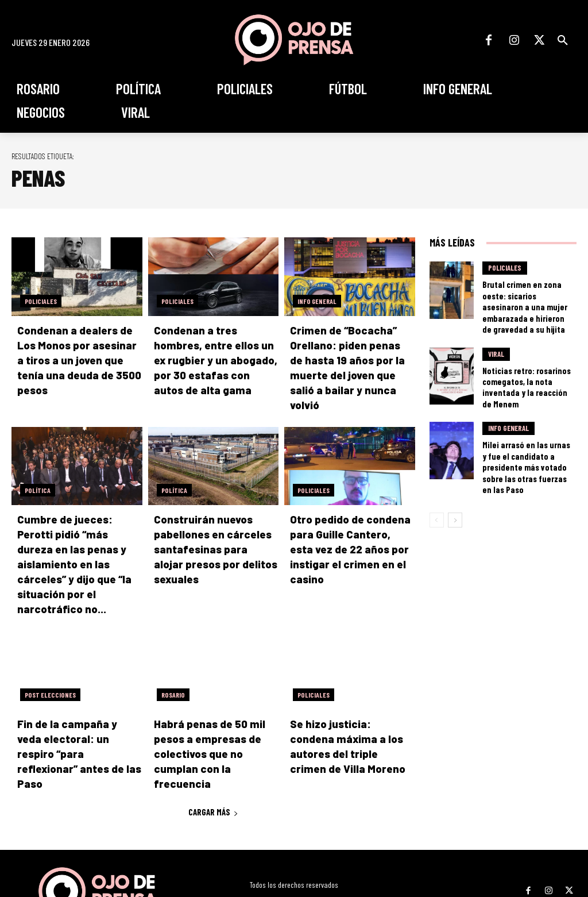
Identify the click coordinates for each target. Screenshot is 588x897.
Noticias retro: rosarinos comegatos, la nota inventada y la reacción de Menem (525, 363)
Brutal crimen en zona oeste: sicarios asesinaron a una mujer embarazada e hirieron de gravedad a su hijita (527, 297)
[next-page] (455, 472)
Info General (317, 301)
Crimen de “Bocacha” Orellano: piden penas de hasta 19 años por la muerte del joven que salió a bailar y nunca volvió (350, 359)
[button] (563, 40)
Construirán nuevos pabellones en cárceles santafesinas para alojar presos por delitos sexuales (211, 530)
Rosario (173, 659)
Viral (496, 338)
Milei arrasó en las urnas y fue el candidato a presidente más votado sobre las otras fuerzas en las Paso (526, 429)
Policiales (41, 301)
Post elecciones (50, 659)
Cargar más (213, 759)
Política (38, 472)
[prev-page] (437, 472)
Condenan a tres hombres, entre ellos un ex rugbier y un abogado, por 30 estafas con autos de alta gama (214, 359)
